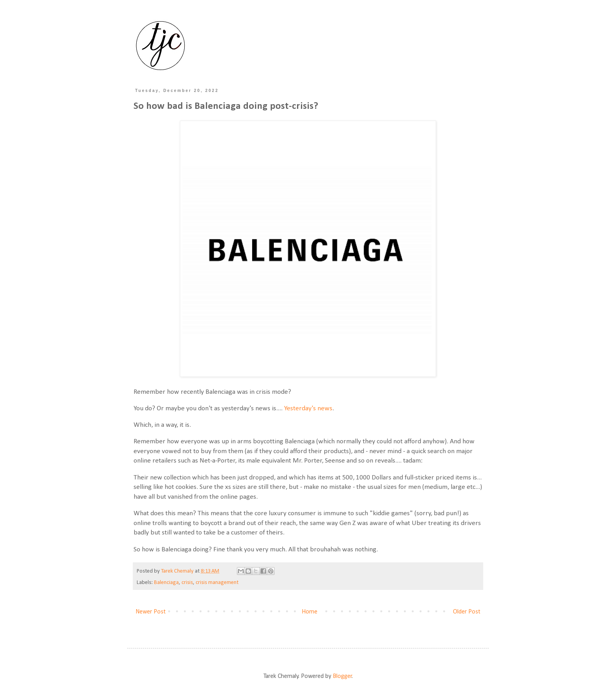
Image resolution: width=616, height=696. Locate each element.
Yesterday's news (308, 409)
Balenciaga (166, 583)
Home (310, 612)
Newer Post (151, 612)
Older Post (467, 612)
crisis (187, 583)
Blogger (342, 676)
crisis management (217, 583)
